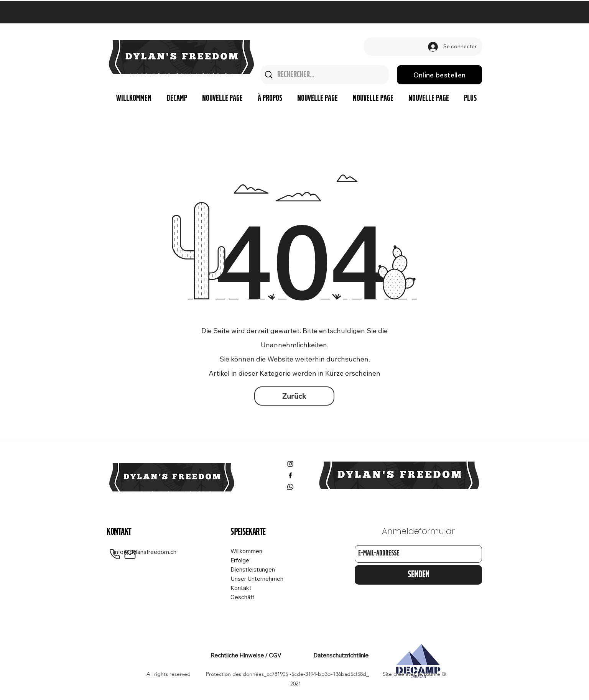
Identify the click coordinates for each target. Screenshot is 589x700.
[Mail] (130, 554)
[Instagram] (290, 464)
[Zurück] (294, 396)
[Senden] (418, 575)
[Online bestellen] (439, 75)
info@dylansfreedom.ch (145, 552)
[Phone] (115, 554)
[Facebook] (290, 475)
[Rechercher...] (325, 75)
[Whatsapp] (290, 487)
